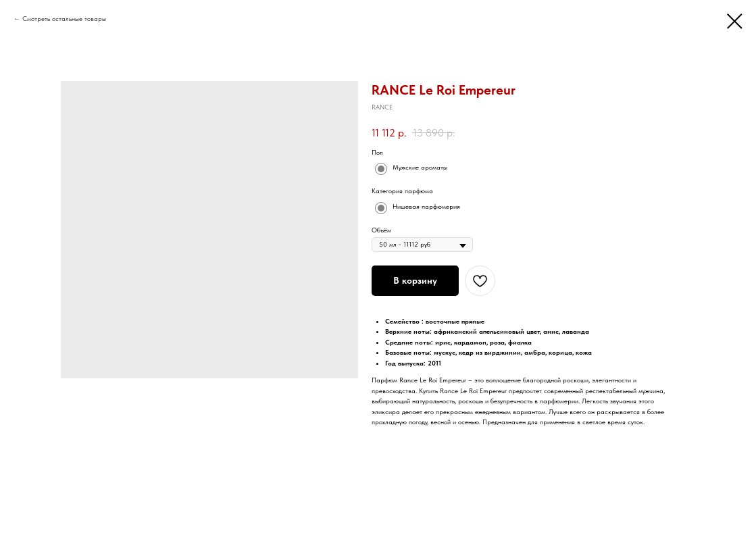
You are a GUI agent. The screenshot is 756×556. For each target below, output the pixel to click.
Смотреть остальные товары (64, 18)
